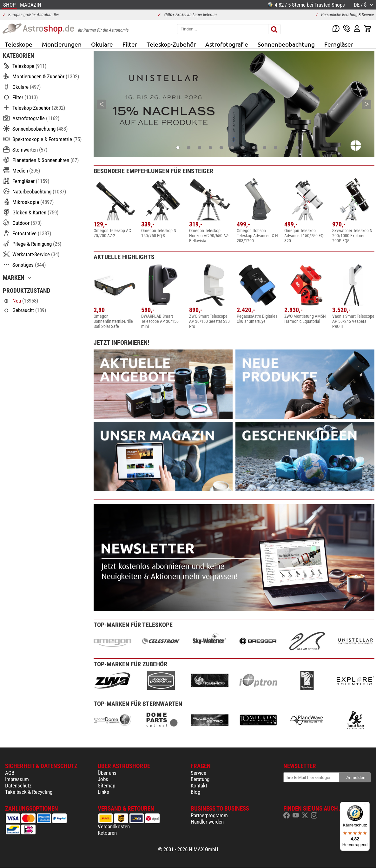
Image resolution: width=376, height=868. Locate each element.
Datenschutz (18, 786)
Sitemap (106, 786)
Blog (195, 792)
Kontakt (199, 786)
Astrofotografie (227, 44)
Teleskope (19, 44)
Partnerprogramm (209, 815)
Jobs (103, 779)
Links (103, 792)
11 (287, 147)
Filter (130, 44)
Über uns (107, 773)
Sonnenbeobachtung (286, 44)
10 (276, 147)
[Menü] (366, 806)
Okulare (102, 44)
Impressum (17, 779)
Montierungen (62, 44)
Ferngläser (339, 44)
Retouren (107, 833)
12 (298, 147)
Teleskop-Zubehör (171, 44)
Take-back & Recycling (29, 792)
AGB (10, 773)
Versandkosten (114, 826)
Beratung (200, 779)
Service (198, 773)
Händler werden (207, 822)
